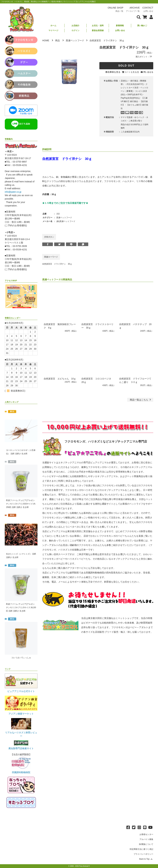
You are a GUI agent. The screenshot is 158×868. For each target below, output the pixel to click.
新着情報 (120, 26)
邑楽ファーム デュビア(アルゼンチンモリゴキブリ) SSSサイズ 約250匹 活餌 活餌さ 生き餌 (21, 504)
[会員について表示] (150, 17)
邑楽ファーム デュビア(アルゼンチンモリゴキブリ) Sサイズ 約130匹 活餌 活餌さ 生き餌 (21, 608)
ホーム (53, 26)
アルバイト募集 (146, 839)
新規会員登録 (98, 30)
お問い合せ (120, 30)
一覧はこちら (141, 400)
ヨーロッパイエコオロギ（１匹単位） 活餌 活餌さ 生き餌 (21, 452)
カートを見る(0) (132, 72)
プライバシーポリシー (143, 854)
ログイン (75, 30)
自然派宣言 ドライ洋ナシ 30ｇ (57, 264)
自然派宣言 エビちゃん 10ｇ (60, 379)
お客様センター (146, 834)
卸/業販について (146, 844)
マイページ (53, 30)
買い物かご (142, 26)
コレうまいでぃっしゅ (21, 658)
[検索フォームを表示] (139, 17)
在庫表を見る (114, 72)
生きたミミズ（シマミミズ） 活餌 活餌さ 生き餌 (21, 556)
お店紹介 (75, 26)
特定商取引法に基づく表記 (141, 849)
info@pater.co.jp (13, 192)
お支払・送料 (98, 26)
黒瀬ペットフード (75, 40)
